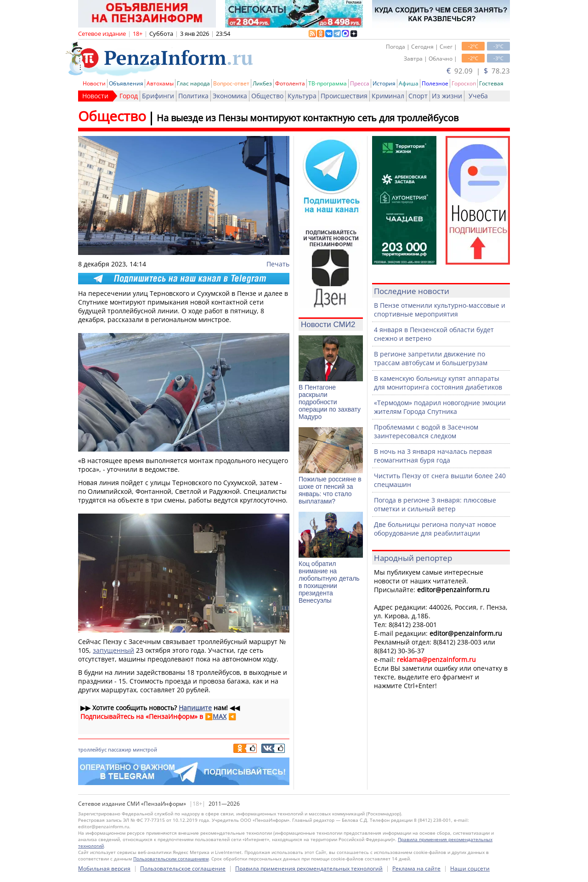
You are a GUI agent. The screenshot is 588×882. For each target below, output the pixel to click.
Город (129, 96)
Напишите (195, 708)
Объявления (126, 83)
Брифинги (158, 96)
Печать (278, 264)
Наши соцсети (470, 868)
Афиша (409, 83)
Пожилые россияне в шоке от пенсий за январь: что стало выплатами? (330, 490)
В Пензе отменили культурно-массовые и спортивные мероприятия (440, 310)
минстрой (145, 749)
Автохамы (160, 83)
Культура (302, 96)
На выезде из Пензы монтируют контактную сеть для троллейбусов (308, 118)
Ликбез (262, 83)
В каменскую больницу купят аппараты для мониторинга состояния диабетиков (438, 383)
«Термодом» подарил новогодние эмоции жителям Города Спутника (440, 407)
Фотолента (290, 83)
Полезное (435, 83)
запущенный (113, 650)
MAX (220, 716)
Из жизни (447, 96)
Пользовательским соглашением (171, 859)
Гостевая (491, 83)
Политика (193, 96)
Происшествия (344, 96)
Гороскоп (464, 83)
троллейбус (92, 749)
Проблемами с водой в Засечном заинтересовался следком (426, 431)
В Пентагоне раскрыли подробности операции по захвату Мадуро (330, 402)
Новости (94, 83)
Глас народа (193, 83)
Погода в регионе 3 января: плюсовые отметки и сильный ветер (435, 504)
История (384, 83)
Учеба (478, 96)
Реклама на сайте (416, 868)
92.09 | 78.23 (478, 71)
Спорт (418, 96)
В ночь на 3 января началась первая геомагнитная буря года (433, 456)
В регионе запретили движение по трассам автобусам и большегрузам (431, 358)
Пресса (360, 83)
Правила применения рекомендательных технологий (309, 868)
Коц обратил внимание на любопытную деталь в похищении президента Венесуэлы (329, 582)
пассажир (120, 749)
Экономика (230, 96)
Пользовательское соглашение (183, 868)
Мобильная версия (104, 868)
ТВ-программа (328, 83)
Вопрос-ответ (231, 83)
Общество (267, 96)
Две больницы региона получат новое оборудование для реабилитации (435, 529)
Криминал (388, 96)
